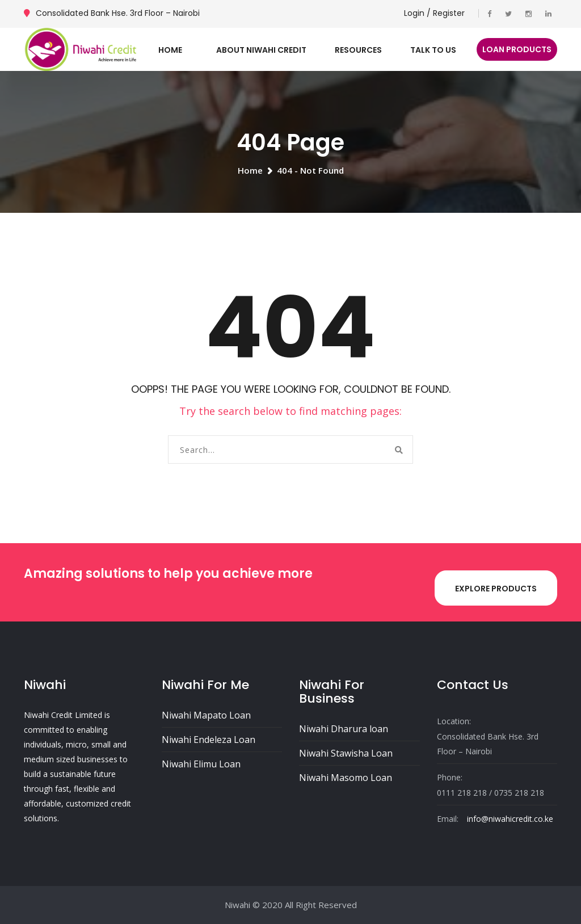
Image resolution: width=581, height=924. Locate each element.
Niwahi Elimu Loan (201, 764)
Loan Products (517, 49)
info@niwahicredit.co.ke (510, 819)
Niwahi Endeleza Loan (209, 740)
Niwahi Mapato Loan (206, 715)
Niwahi (237, 905)
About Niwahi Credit (261, 50)
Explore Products (496, 589)
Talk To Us (433, 50)
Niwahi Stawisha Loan (346, 753)
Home (170, 50)
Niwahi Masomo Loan (346, 778)
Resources (358, 50)
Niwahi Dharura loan (344, 729)
